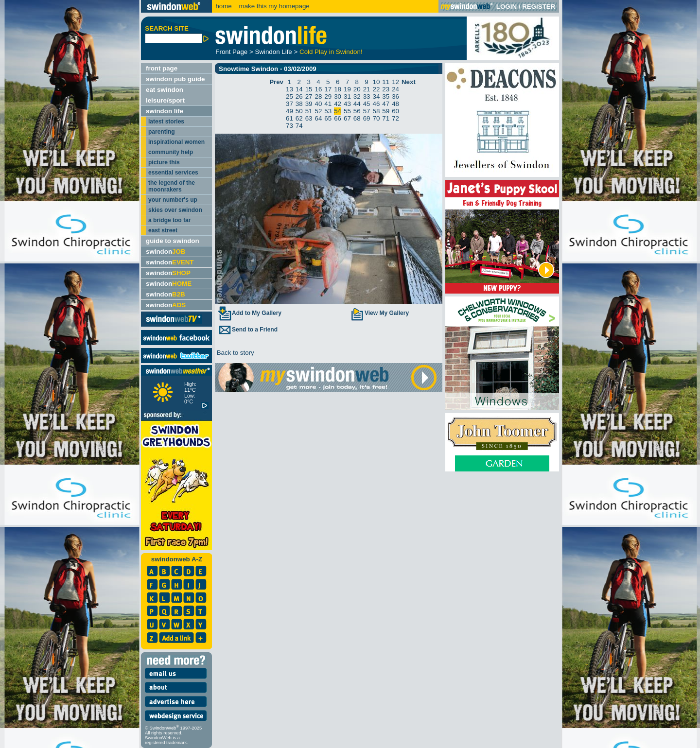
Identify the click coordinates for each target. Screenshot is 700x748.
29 (328, 96)
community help (171, 152)
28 (319, 96)
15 (309, 89)
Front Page (231, 52)
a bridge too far (169, 220)
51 (309, 111)
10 (376, 82)
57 (367, 111)
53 (328, 111)
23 (386, 89)
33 (367, 96)
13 (289, 89)
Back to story (235, 353)
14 (299, 89)
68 (357, 118)
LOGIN (507, 7)
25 (289, 96)
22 (376, 89)
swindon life (165, 111)
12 (395, 82)
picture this (164, 162)
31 (347, 96)
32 (357, 96)
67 (347, 118)
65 (328, 118)
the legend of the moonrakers (172, 186)
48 (395, 104)
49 (289, 111)
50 (299, 111)
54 (338, 111)
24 (395, 89)
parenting (162, 132)
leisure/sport (165, 100)
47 (386, 104)
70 (376, 118)
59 (386, 111)
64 (319, 118)
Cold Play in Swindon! (331, 52)
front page (162, 68)
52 (319, 111)
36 (395, 96)
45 (367, 104)
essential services (173, 173)
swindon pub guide (175, 79)
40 (319, 104)
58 (376, 111)
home (223, 6)
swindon (166, 252)
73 (289, 126)
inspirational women (176, 142)
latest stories (166, 122)
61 (289, 118)
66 (338, 118)
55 (347, 111)
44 (357, 104)
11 (386, 82)
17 (328, 89)
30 (338, 96)
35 (386, 96)
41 (328, 104)
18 (338, 89)
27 (309, 96)
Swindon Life (273, 52)
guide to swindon (173, 241)
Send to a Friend (247, 330)
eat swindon (165, 90)
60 (395, 111)
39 (309, 104)
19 (347, 89)
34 (376, 96)
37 (289, 104)
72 (395, 118)
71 (386, 118)
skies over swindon (175, 210)
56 (357, 111)
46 (376, 104)
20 (357, 89)
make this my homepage (273, 6)
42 (338, 104)
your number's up (173, 200)
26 (299, 96)
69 (367, 118)
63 (309, 118)
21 (367, 89)
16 (319, 89)
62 (299, 118)
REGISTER (539, 7)
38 (299, 104)
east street (163, 230)
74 (299, 126)
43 (347, 104)
